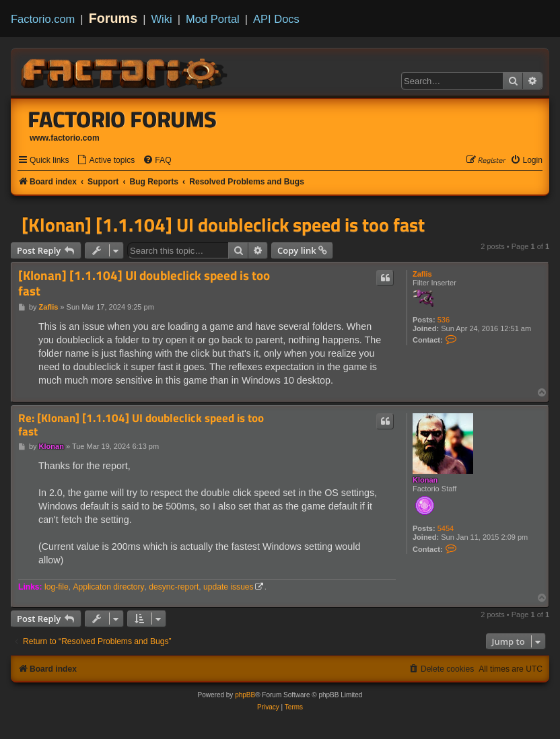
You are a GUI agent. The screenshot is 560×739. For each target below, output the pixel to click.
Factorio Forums (123, 119)
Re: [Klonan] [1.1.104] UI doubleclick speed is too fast (141, 425)
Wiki (162, 19)
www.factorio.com (65, 138)
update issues (229, 587)
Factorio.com (43, 19)
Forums (113, 18)
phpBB (245, 695)
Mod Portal (213, 19)
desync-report (174, 587)
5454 (446, 528)
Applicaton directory (108, 587)
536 (444, 320)
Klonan (425, 480)
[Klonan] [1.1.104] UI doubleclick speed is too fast (223, 225)
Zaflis (422, 274)
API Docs (276, 19)
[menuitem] (106, 161)
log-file (57, 587)
